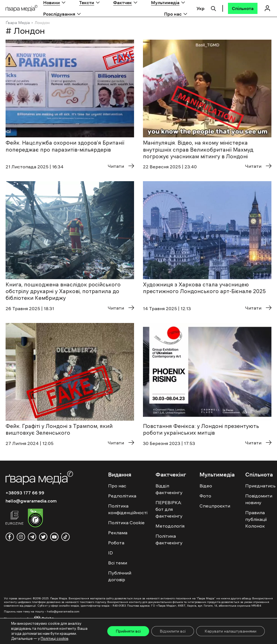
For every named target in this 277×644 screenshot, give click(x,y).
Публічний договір (120, 576)
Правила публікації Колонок (256, 519)
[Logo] (22, 8)
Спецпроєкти (215, 506)
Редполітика (122, 496)
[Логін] (267, 8)
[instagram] (21, 537)
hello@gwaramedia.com (31, 501)
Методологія (170, 526)
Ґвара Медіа (18, 23)
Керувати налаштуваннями (230, 631)
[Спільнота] (243, 8)
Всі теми (118, 563)
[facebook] (10, 537)
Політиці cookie (54, 639)
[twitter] (43, 537)
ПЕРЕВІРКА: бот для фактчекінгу (169, 509)
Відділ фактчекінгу (169, 489)
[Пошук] (213, 8)
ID (110, 553)
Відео (206, 486)
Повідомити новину (259, 499)
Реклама (118, 533)
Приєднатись (260, 486)
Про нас (173, 14)
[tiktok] (65, 537)
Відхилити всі (173, 631)
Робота (116, 543)
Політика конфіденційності (128, 509)
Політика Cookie (126, 523)
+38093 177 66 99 (25, 493)
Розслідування (59, 14)
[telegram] (32, 537)
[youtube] (54, 537)
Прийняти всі (128, 631)
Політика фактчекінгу (169, 539)
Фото (205, 496)
